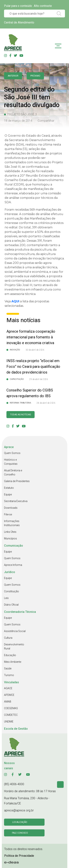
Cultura (8, 638)
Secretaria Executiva (16, 501)
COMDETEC (11, 715)
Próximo (35, 76)
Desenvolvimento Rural (14, 646)
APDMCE (9, 695)
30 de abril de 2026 (35, 350)
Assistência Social (15, 631)
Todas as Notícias (21, 415)
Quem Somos (12, 453)
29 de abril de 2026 (39, 379)
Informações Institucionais (12, 523)
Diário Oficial (11, 605)
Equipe (8, 494)
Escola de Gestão (16, 729)
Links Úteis (10, 532)
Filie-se (8, 514)
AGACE (8, 688)
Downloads (11, 508)
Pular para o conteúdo (18, 6)
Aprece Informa (13, 565)
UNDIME (9, 722)
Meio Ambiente (13, 662)
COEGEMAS (11, 708)
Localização (20, 822)
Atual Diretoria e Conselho (13, 472)
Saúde (8, 668)
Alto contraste (43, 6)
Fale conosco (20, 833)
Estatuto (9, 488)
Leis (6, 598)
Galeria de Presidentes (17, 481)
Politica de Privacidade (19, 856)
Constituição (11, 591)
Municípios (10, 538)
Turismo (9, 675)
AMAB (8, 702)
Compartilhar (46, 121)
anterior (13, 76)
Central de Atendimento (19, 22)
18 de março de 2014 (18, 121)
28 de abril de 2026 (46, 403)
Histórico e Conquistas (11, 462)
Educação (10, 655)
